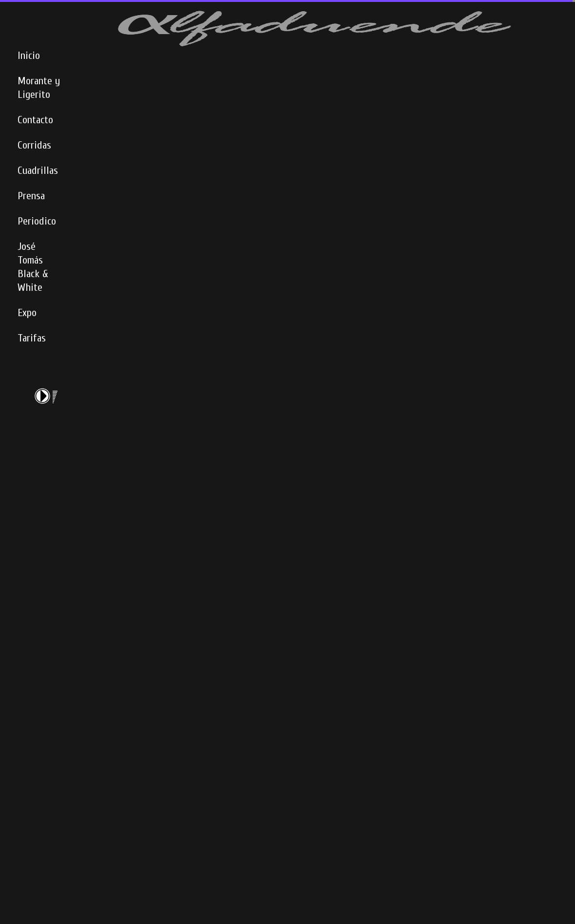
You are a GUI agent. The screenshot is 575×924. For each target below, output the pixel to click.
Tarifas (32, 338)
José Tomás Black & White (33, 267)
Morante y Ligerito (39, 88)
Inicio (29, 56)
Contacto (35, 120)
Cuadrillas (38, 170)
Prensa (31, 196)
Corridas (34, 145)
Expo (27, 313)
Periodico (37, 221)
